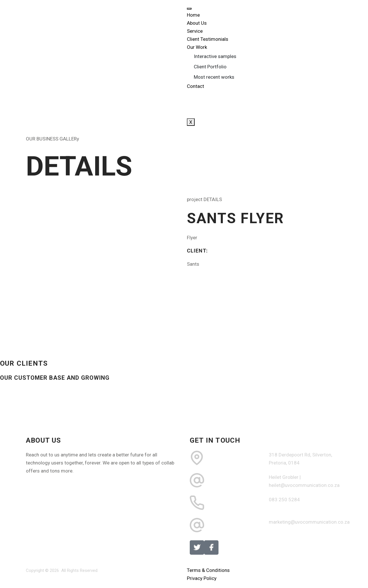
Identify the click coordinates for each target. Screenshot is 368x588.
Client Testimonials (208, 39)
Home (193, 15)
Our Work (197, 47)
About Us (197, 23)
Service (195, 31)
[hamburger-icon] (189, 9)
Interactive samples (215, 56)
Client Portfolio (210, 67)
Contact (195, 86)
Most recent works (214, 77)
